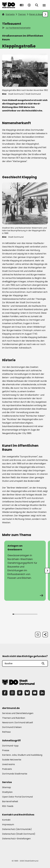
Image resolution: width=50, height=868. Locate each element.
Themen (22, 14)
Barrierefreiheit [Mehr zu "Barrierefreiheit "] (10, 801)
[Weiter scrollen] (45, 14)
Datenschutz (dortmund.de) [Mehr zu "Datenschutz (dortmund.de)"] (17, 829)
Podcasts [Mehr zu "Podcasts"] (7, 769)
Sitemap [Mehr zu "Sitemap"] (7, 787)
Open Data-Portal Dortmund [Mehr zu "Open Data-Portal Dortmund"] (17, 797)
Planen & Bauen (36, 14)
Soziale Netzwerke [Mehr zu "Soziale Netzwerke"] (12, 760)
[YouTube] (35, 693)
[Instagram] (12, 693)
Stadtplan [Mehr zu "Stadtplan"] (7, 792)
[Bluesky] (27, 693)
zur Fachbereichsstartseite (17, 28)
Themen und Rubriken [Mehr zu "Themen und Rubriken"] (14, 718)
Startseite (8, 14)
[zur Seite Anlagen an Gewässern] (25, 571)
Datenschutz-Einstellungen (16, 839)
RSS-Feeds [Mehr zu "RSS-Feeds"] (8, 806)
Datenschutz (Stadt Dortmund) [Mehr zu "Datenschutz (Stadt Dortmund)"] (19, 834)
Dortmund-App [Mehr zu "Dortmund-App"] (10, 746)
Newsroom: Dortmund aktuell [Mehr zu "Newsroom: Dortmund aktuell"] (17, 723)
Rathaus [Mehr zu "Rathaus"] (6, 732)
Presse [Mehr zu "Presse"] (6, 750)
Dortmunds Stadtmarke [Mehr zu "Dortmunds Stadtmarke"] (15, 774)
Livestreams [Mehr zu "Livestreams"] (8, 764)
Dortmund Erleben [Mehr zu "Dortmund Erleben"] (12, 727)
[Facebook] (5, 693)
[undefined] (47, 571)
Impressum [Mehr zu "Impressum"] (8, 825)
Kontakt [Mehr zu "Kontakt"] (6, 820)
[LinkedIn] (42, 693)
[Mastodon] (20, 693)
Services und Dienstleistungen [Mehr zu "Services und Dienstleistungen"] (18, 713)
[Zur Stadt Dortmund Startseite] (9, 5)
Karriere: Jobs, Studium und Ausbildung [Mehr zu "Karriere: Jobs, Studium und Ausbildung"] (22, 755)
